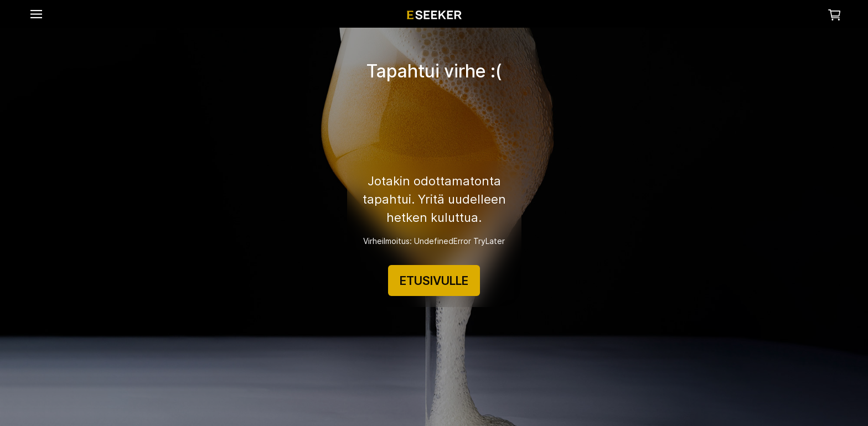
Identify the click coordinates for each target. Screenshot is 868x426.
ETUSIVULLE (434, 281)
